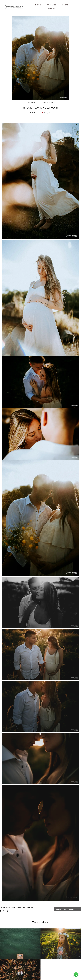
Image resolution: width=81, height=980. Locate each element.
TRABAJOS (52, 5)
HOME (38, 5)
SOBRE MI (67, 5)
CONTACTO (53, 8)
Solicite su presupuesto (67, 909)
